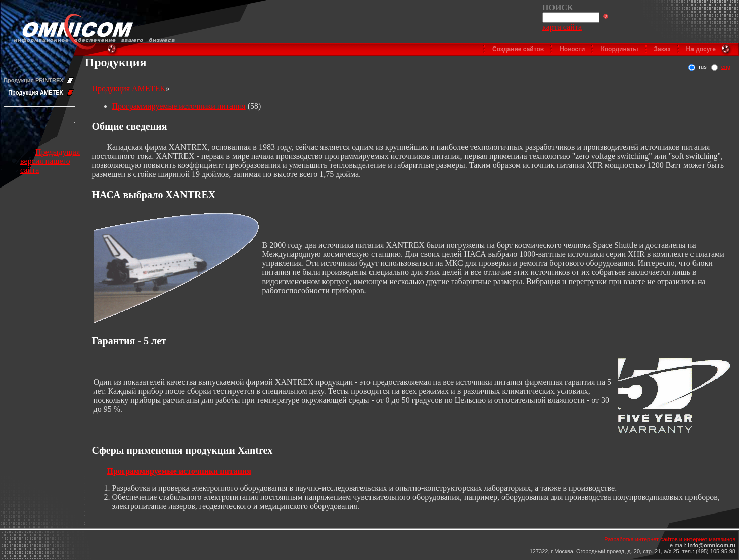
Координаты (619, 49)
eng (726, 67)
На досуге (701, 49)
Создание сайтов (518, 49)
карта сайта (562, 27)
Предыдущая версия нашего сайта (50, 161)
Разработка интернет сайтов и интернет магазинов (670, 539)
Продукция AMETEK (36, 92)
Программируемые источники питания (179, 106)
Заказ (662, 49)
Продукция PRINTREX (34, 80)
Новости (572, 49)
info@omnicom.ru (712, 545)
